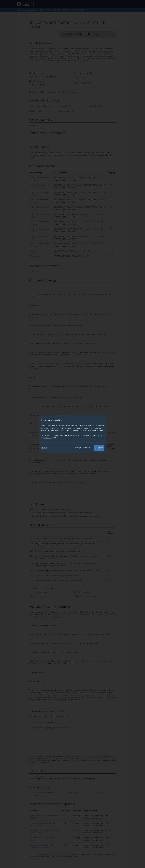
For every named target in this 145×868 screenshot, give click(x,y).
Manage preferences (83, 448)
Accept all (99, 448)
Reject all (44, 448)
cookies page (50, 438)
